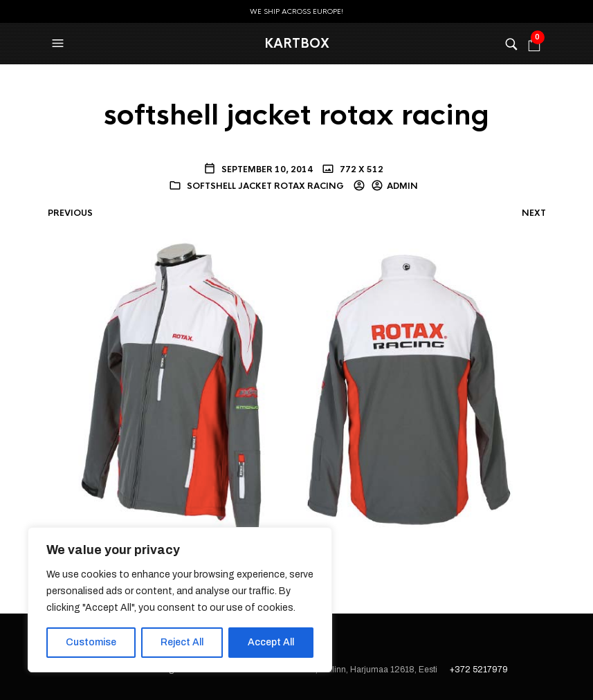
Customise (91, 642)
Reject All (182, 642)
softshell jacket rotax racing (265, 186)
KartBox (297, 44)
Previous (70, 213)
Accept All (271, 642)
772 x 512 (361, 169)
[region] (180, 600)
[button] (60, 44)
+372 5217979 (479, 670)
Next (534, 213)
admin (402, 186)
